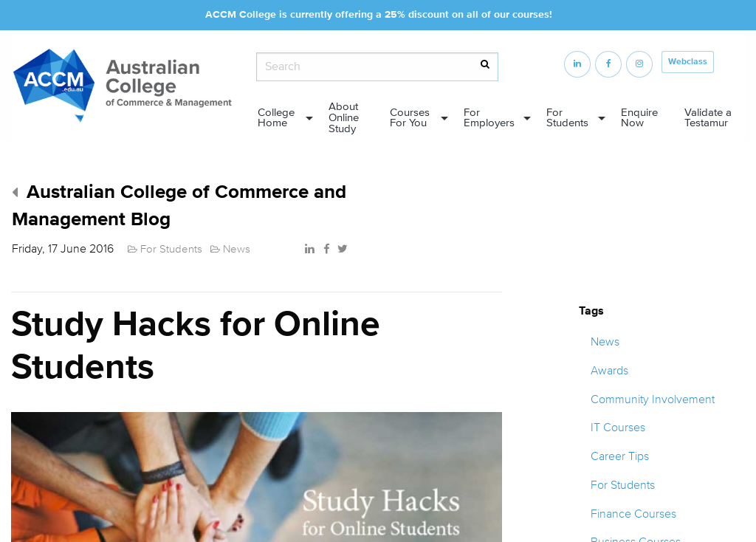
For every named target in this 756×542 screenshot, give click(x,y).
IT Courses (618, 428)
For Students (567, 118)
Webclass (688, 62)
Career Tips (620, 456)
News (605, 342)
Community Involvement (653, 399)
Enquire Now (639, 118)
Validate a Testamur (708, 118)
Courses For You (410, 118)
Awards (609, 371)
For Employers (489, 118)
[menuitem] (281, 119)
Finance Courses (633, 514)
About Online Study (344, 118)
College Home (276, 118)
